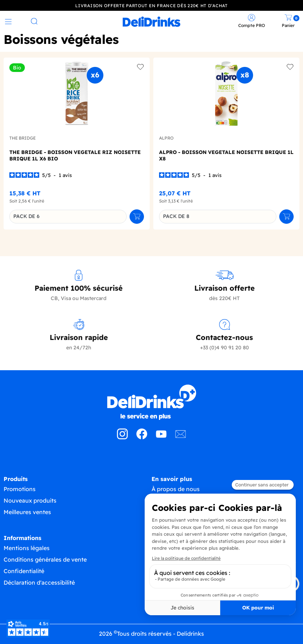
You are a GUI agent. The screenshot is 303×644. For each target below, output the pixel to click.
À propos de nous (176, 489)
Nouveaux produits (30, 500)
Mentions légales (27, 548)
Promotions (20, 489)
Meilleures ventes (27, 512)
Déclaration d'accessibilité (39, 582)
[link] (151, 22)
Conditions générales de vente (45, 559)
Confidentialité (24, 571)
